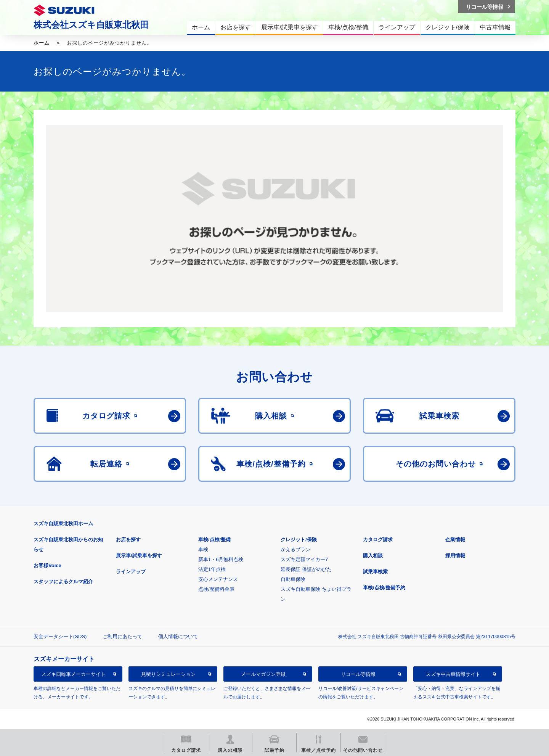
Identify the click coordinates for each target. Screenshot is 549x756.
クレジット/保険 (299, 540)
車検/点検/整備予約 (384, 588)
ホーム (42, 43)
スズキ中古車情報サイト (453, 674)
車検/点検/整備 (214, 540)
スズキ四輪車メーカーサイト (73, 674)
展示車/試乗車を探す (139, 556)
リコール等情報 (358, 674)
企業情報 (455, 540)
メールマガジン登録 (263, 674)
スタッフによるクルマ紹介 (63, 581)
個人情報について (178, 636)
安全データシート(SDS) (60, 636)
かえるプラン (295, 549)
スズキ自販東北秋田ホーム (63, 524)
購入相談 (373, 556)
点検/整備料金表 (216, 589)
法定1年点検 (212, 569)
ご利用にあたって (122, 636)
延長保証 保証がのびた (306, 569)
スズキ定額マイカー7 (304, 559)
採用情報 (455, 556)
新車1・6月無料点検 (221, 559)
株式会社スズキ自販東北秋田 (91, 25)
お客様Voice (47, 565)
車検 (203, 549)
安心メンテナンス (218, 579)
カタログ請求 (378, 540)
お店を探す (128, 540)
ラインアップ (131, 572)
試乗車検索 (375, 572)
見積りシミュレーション (168, 674)
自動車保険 (293, 579)
